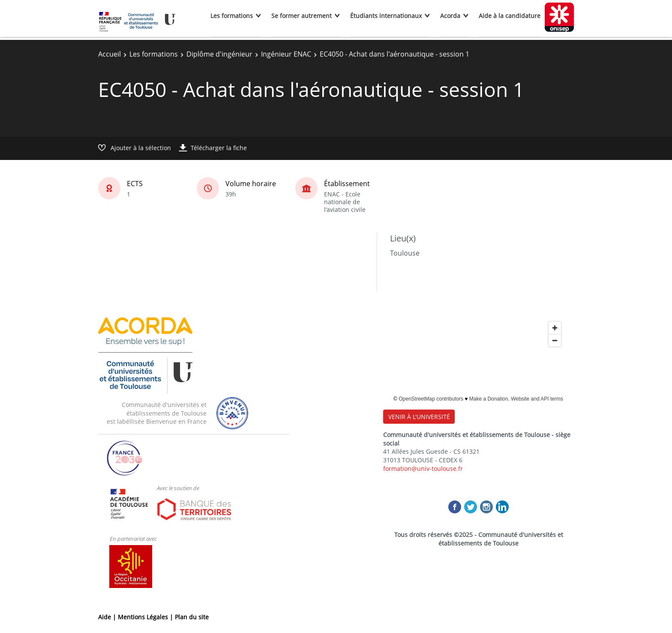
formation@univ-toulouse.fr (423, 469)
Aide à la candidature (510, 16)
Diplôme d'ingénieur (219, 54)
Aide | (108, 617)
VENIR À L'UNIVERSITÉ (419, 417)
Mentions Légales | (146, 617)
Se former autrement (301, 16)
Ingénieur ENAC (286, 54)
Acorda (450, 16)
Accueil (109, 54)
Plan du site (192, 617)
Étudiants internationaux (386, 16)
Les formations (232, 16)
